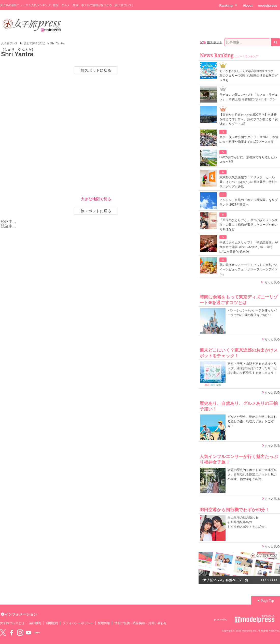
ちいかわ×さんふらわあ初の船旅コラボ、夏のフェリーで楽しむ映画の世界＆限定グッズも (249, 76)
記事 (203, 42)
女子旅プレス (9, 43)
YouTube (29, 633)
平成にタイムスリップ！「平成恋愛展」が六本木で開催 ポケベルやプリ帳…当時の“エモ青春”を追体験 (249, 247)
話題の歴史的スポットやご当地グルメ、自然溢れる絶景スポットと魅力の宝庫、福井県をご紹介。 (252, 475)
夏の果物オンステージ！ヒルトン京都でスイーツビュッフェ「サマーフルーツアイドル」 (249, 269)
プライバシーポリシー (78, 623)
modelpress (268, 5)
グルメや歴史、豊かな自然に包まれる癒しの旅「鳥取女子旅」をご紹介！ (252, 421)
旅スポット (215, 42)
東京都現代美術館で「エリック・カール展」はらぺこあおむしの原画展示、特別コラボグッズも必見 (249, 182)
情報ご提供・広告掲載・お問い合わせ (141, 623)
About (248, 5)
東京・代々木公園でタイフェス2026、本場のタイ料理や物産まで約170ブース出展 (249, 139)
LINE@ (37, 633)
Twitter (3, 633)
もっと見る (272, 282)
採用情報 (104, 623)
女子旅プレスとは (12, 623)
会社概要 (35, 623)
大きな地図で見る (96, 199)
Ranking (228, 5)
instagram (20, 633)
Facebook (11, 633)
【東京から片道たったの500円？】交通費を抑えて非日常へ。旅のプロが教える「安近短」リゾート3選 (249, 119)
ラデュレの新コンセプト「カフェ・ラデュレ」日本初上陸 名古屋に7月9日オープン (249, 97)
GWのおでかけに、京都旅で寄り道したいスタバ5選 (248, 160)
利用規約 (52, 623)
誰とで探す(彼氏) (34, 43)
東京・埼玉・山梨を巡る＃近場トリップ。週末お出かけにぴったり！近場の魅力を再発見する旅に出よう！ (252, 368)
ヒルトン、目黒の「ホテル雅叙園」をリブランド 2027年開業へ (249, 202)
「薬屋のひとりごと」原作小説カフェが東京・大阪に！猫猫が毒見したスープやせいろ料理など (249, 225)
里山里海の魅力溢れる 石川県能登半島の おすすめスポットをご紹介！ (248, 522)
